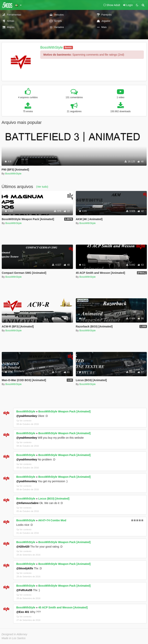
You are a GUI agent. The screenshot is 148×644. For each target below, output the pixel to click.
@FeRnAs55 (24, 590)
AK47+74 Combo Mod (52, 520)
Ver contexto (24, 421)
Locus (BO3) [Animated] (54, 499)
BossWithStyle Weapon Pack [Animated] (64, 411)
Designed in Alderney (14, 634)
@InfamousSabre (27, 503)
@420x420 (23, 547)
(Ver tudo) (42, 187)
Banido (68, 47)
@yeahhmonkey (27, 416)
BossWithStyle (52, 47)
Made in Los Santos (14, 638)
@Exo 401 (23, 612)
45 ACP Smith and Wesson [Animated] (63, 607)
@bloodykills (25, 568)
